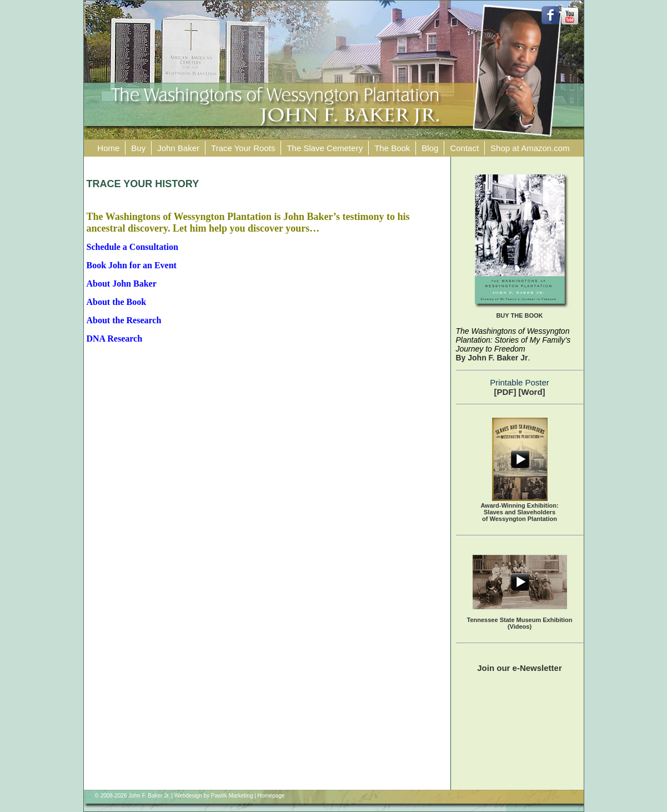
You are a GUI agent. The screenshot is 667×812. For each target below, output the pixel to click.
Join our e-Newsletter (520, 668)
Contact (464, 148)
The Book (392, 148)
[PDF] (505, 392)
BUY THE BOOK (519, 315)
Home (108, 148)
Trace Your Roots (243, 148)
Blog (430, 148)
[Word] (532, 392)
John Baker (178, 148)
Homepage (271, 796)
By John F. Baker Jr (492, 358)
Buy (138, 148)
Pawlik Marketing (232, 796)
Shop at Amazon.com (530, 148)
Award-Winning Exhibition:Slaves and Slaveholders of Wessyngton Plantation (519, 512)
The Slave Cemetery (325, 148)
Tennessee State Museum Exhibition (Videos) (520, 623)
